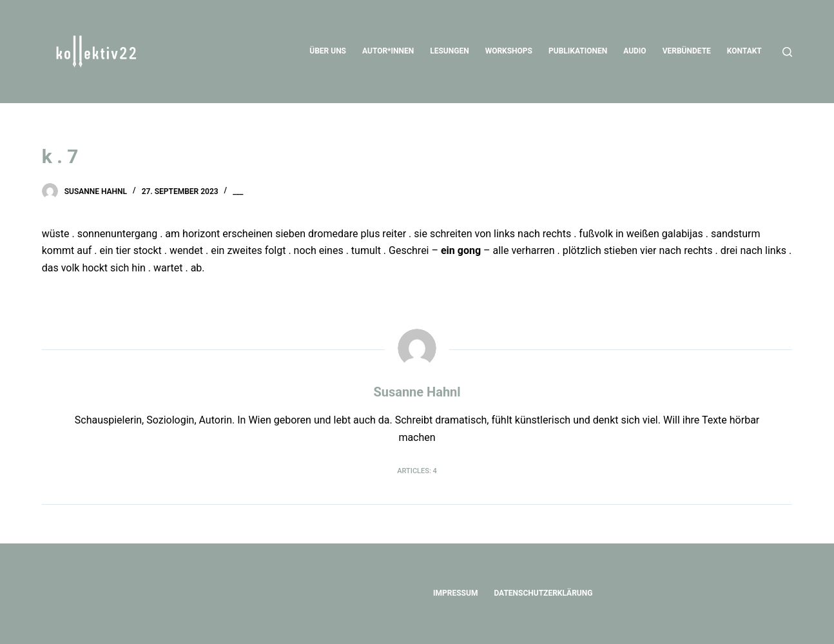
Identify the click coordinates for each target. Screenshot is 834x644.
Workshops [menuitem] (509, 51)
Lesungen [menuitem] (449, 51)
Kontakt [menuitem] (744, 51)
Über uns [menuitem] (328, 51)
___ (238, 191)
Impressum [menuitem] (455, 593)
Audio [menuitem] (635, 51)
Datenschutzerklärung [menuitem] (543, 593)
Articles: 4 (417, 471)
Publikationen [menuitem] (578, 51)
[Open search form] (787, 52)
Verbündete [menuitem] (687, 51)
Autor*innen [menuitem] (388, 51)
